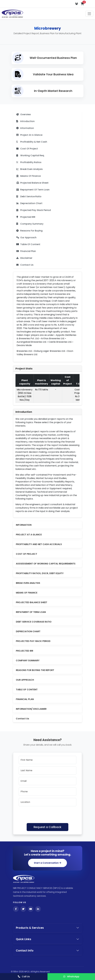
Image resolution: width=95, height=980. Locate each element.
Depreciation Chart (29, 203)
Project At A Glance (29, 135)
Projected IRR (26, 217)
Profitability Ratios (29, 162)
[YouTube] (31, 909)
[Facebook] (16, 909)
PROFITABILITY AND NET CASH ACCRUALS (39, 544)
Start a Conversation (47, 863)
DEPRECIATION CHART (28, 631)
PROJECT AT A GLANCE (29, 535)
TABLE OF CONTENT (27, 690)
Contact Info (25, 951)
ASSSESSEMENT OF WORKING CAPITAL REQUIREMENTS (46, 564)
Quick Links (24, 939)
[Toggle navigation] (89, 14)
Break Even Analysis (29, 169)
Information (25, 128)
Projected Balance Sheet (32, 183)
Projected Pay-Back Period (34, 210)
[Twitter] (23, 909)
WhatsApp (71, 977)
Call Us (24, 977)
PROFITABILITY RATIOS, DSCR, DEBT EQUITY (40, 573)
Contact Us (25, 265)
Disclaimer (24, 258)
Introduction (25, 121)
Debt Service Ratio (29, 196)
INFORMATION (24, 525)
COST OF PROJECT (27, 554)
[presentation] (40, 814)
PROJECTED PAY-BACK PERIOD (33, 641)
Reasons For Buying (29, 231)
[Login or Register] (77, 4)
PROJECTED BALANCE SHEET (32, 602)
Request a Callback (47, 827)
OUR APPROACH (25, 680)
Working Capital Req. (30, 155)
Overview (24, 114)
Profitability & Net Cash (32, 142)
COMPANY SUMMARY (28, 660)
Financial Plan (26, 251)
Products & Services (30, 928)
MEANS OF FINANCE (27, 593)
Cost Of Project (27, 149)
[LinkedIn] (38, 909)
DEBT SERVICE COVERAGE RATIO (34, 622)
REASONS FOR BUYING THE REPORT (35, 670)
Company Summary (30, 224)
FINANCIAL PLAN (25, 699)
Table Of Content (28, 244)
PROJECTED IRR (25, 651)
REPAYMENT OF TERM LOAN (31, 612)
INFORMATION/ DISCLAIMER (31, 709)
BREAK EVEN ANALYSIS (28, 583)
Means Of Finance (28, 176)
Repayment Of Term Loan (33, 190)
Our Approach (26, 237)
